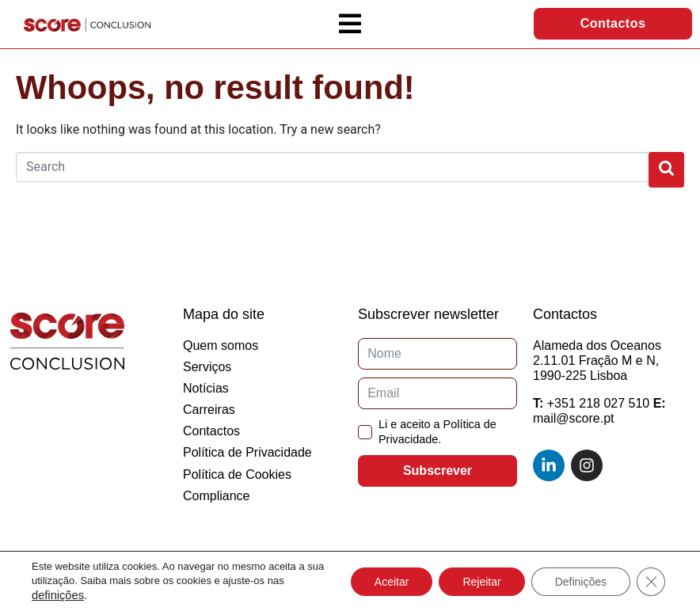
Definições (581, 582)
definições (58, 595)
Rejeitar (481, 582)
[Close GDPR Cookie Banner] (651, 582)
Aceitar (392, 582)
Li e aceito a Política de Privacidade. (437, 432)
